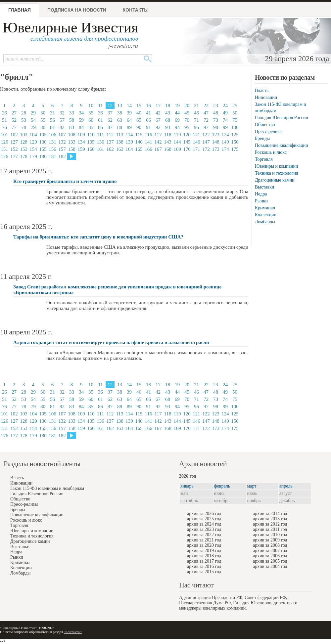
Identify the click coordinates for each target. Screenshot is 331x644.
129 (33, 142)
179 (33, 156)
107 (62, 135)
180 (43, 156)
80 (43, 127)
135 (91, 142)
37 (110, 113)
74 (225, 120)
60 (91, 120)
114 (129, 135)
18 (168, 106)
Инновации (266, 97)
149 (225, 142)
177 (14, 156)
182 (62, 156)
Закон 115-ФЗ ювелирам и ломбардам (47, 488)
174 (225, 149)
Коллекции (266, 215)
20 (187, 106)
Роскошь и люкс (271, 152)
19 (177, 106)
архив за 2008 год (270, 545)
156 (52, 149)
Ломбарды (265, 222)
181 (52, 156)
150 (235, 142)
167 (158, 149)
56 (52, 120)
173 (216, 149)
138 (120, 142)
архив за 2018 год (204, 556)
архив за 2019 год (204, 551)
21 (196, 106)
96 (196, 127)
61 (100, 120)
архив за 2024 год (204, 524)
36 (100, 113)
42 (158, 113)
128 (24, 142)
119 (177, 135)
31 (52, 113)
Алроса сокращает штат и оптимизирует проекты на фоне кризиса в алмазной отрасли (111, 342)
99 (225, 127)
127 (14, 142)
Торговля (264, 159)
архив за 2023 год (204, 529)
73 (216, 120)
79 (33, 127)
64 (129, 120)
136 (100, 142)
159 (81, 149)
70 (187, 120)
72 (206, 120)
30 (43, 113)
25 (235, 106)
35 (91, 113)
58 (72, 120)
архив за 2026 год (204, 514)
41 (148, 113)
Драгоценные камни (275, 180)
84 (81, 127)
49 (225, 113)
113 (120, 135)
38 (120, 113)
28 (24, 113)
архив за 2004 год (270, 566)
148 (216, 142)
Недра (261, 194)
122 (206, 135)
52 (14, 120)
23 (216, 106)
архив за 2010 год (270, 535)
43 (168, 113)
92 (158, 127)
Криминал (265, 208)
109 (81, 135)
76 (4, 127)
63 (120, 120)
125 (235, 135)
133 (72, 142)
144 (177, 142)
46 (196, 113)
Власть (262, 90)
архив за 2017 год (204, 561)
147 (206, 142)
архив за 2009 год (270, 540)
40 (139, 113)
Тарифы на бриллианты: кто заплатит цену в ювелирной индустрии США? (98, 237)
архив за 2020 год (204, 545)
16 (148, 106)
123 (216, 135)
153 (24, 149)
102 (14, 135)
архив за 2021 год (204, 540)
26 (4, 113)
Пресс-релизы (269, 131)
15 (139, 106)
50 (235, 113)
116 (149, 135)
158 (72, 149)
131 (52, 142)
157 (62, 149)
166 (148, 149)
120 (187, 135)
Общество (265, 125)
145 (187, 142)
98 (216, 127)
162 (110, 149)
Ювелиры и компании (276, 166)
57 (62, 120)
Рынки (261, 201)
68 (168, 120)
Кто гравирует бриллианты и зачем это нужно (65, 181)
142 (158, 142)
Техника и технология (276, 173)
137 (110, 142)
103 (24, 135)
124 (225, 135)
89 (129, 127)
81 (52, 127)
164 (129, 149)
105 (43, 135)
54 (33, 120)
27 (14, 113)
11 (100, 106)
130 (43, 142)
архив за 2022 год (204, 535)
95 (187, 127)
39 (129, 113)
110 (91, 135)
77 (14, 127)
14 (129, 106)
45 (187, 113)
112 (110, 135)
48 (216, 113)
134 (81, 142)
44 (177, 113)
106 (52, 135)
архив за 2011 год (270, 529)
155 (43, 149)
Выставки (264, 187)
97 (206, 127)
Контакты (136, 10)
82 (62, 127)
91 (148, 127)
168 (168, 149)
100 (235, 127)
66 (148, 120)
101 (4, 135)
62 (110, 120)
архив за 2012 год (270, 524)
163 (120, 149)
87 (110, 127)
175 (235, 149)
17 (158, 106)
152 (14, 149)
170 (187, 149)
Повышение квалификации (282, 145)
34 (81, 113)
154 (33, 149)
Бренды (262, 138)
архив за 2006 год (270, 556)
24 (225, 106)
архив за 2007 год (270, 551)
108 (72, 135)
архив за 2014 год (270, 514)
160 (91, 149)
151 (4, 149)
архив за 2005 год (270, 561)
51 (4, 120)
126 (4, 142)
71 (196, 120)
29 (33, 113)
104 (33, 135)
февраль (222, 486)
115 (139, 135)
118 (168, 135)
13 (120, 106)
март (252, 486)
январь (187, 486)
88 (120, 127)
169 (177, 149)
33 (72, 113)
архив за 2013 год (270, 519)
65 (139, 120)
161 (100, 149)
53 (24, 120)
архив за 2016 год (204, 566)
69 (177, 120)
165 (139, 149)
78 (24, 127)
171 (196, 149)
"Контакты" (73, 632)
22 (206, 106)
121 (196, 135)
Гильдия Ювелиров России (282, 118)
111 (100, 135)
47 (206, 113)
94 (177, 127)
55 (43, 120)
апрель (286, 486)
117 (158, 135)
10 (91, 106)
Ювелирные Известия (70, 28)
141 (148, 142)
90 (139, 127)
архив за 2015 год (204, 572)
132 (62, 142)
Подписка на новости (77, 10)
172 (206, 149)
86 (100, 127)
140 (139, 142)
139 (129, 142)
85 (91, 127)
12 (110, 106)
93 (168, 127)
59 (81, 120)
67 (158, 120)
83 (72, 127)
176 (4, 156)
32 (62, 113)
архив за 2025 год (204, 519)
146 (196, 142)
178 (24, 156)
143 (168, 142)
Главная (20, 10)
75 (235, 120)
